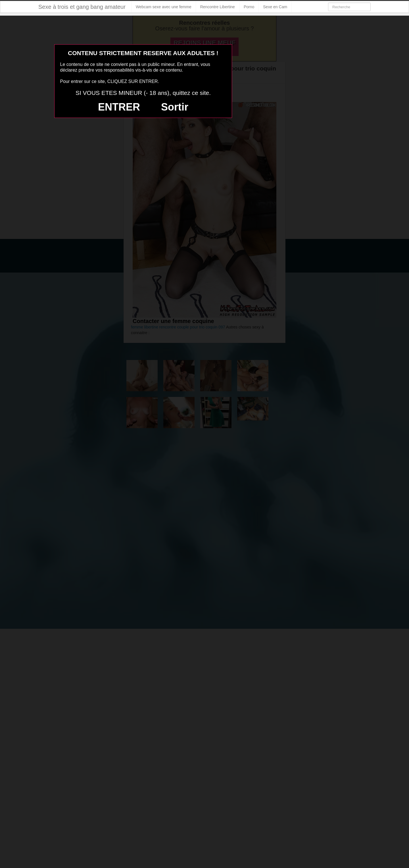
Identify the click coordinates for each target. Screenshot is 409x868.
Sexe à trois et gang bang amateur (82, 7)
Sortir (175, 107)
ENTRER (119, 107)
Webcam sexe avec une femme (164, 7)
